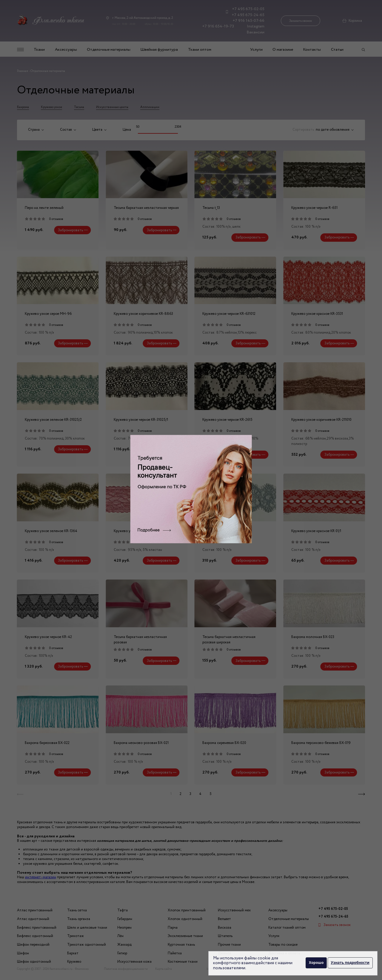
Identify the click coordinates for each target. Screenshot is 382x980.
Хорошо (315, 963)
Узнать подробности (350, 963)
